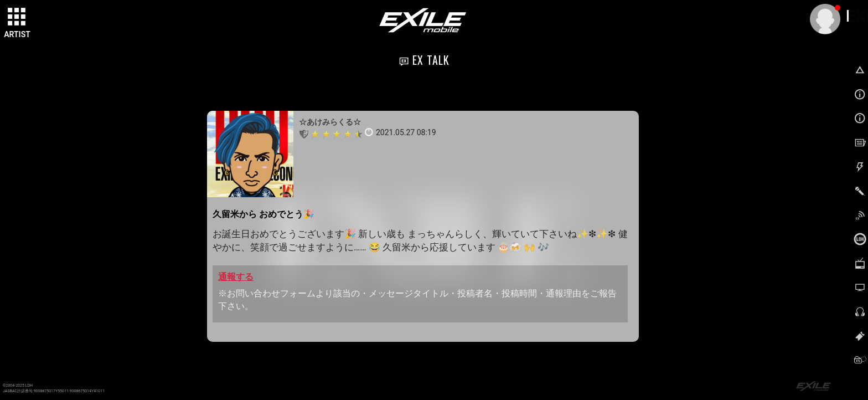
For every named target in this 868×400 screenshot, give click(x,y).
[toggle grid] (17, 17)
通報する (236, 277)
